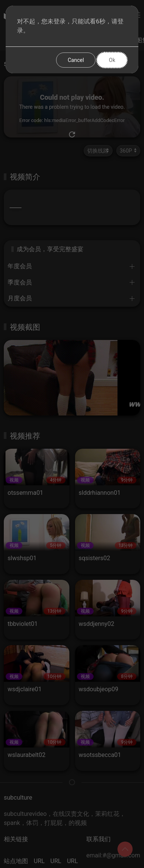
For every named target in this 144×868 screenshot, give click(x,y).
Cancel (76, 60)
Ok (112, 60)
